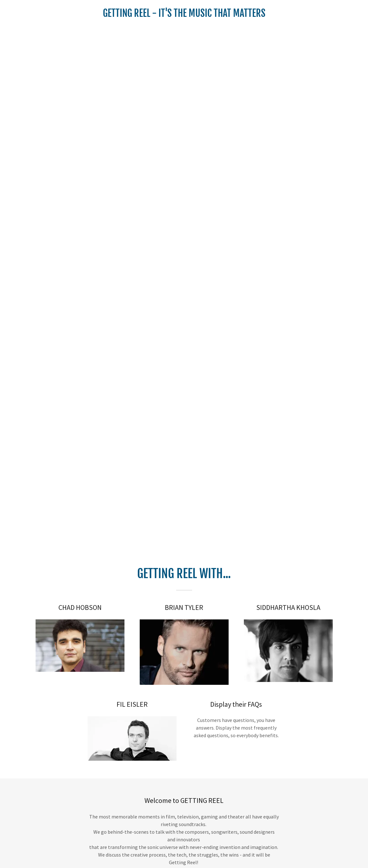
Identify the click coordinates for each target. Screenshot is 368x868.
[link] (184, 15)
